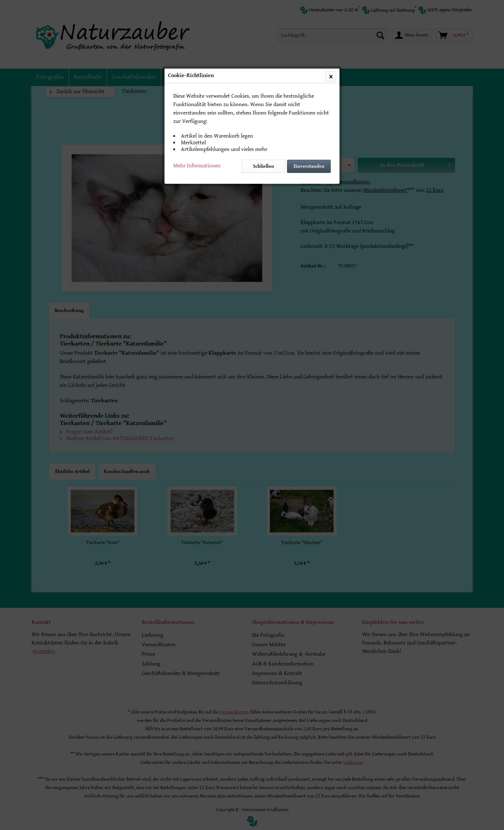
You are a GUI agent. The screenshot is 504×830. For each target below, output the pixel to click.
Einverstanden (309, 166)
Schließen (264, 166)
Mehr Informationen (197, 166)
